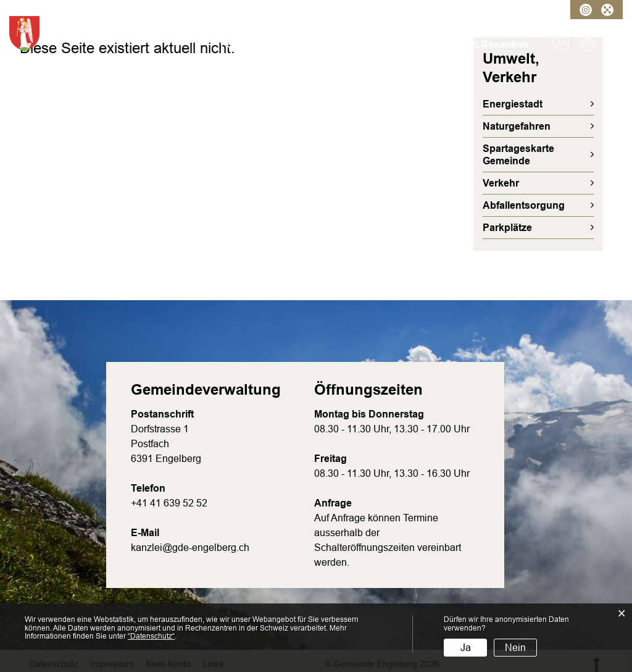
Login (561, 43)
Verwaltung (278, 44)
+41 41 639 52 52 (169, 503)
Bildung (426, 44)
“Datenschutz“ (151, 636)
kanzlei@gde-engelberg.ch (190, 548)
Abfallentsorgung (524, 205)
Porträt (235, 44)
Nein (515, 648)
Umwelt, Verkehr (371, 44)
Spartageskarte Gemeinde (518, 155)
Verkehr (501, 183)
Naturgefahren (517, 126)
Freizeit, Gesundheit (488, 44)
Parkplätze (507, 228)
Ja (466, 648)
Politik (319, 44)
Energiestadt (513, 104)
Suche (614, 43)
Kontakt (588, 43)
